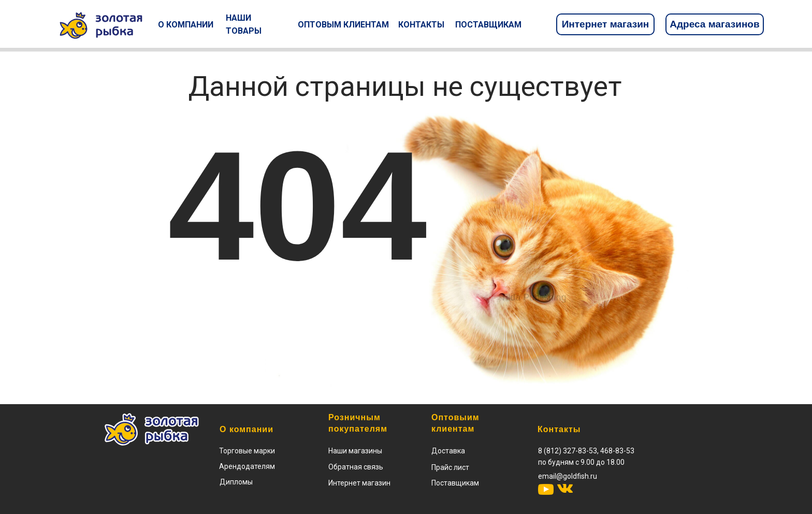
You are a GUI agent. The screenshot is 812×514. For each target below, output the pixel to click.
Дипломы (236, 482)
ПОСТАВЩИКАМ (488, 25)
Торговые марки (247, 451)
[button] (450, 467)
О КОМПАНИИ (186, 25)
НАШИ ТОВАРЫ (244, 24)
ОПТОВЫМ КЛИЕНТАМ (343, 25)
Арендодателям (247, 466)
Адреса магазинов (714, 24)
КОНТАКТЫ (421, 25)
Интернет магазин (606, 24)
